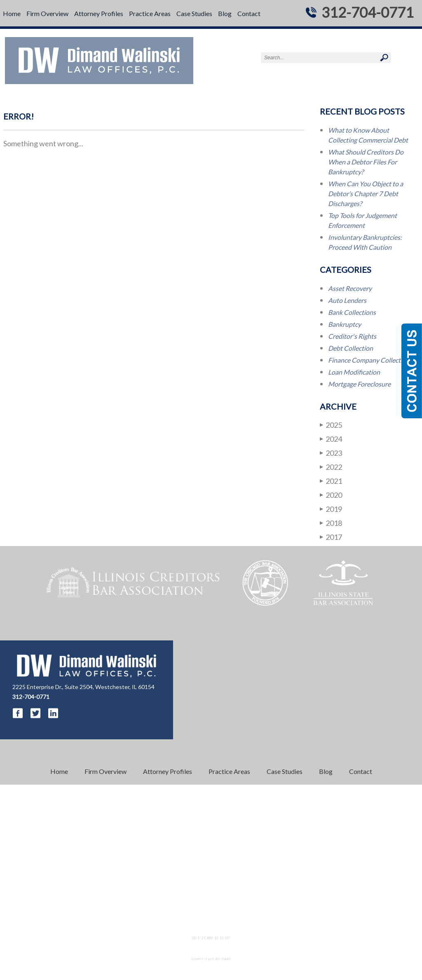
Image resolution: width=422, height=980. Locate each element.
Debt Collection (350, 348)
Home (12, 13)
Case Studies (194, 13)
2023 (331, 453)
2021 (331, 481)
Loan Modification (354, 372)
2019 (331, 509)
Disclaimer (194, 923)
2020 (331, 495)
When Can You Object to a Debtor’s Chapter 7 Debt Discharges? (366, 193)
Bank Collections (352, 312)
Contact (249, 13)
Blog (225, 13)
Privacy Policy (231, 923)
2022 (331, 467)
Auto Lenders (347, 300)
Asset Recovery (350, 288)
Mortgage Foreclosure (359, 384)
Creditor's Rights (352, 336)
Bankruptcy (345, 324)
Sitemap (264, 923)
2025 (331, 425)
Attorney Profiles (99, 13)
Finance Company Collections (370, 360)
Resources (161, 923)
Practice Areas (150, 13)
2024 (331, 439)
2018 (331, 523)
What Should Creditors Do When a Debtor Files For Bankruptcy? (366, 162)
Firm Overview (47, 13)
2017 (331, 537)
